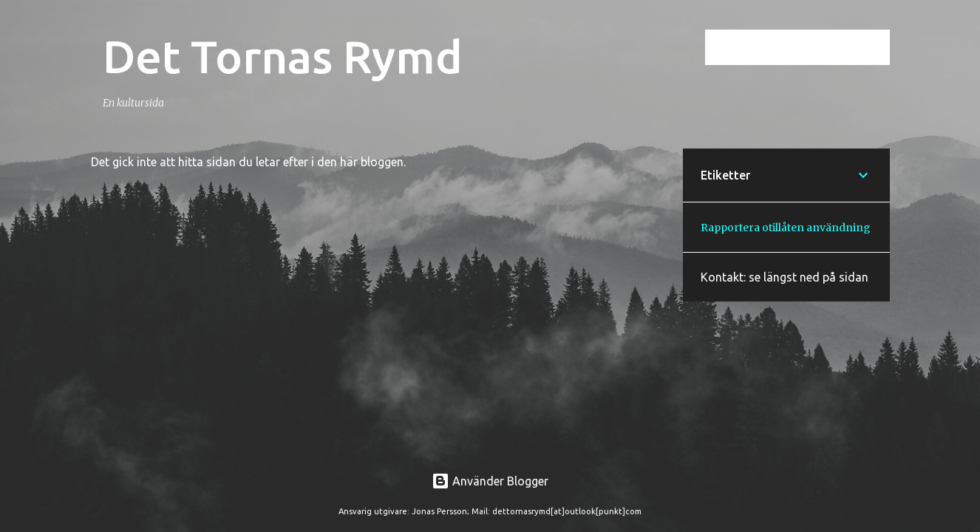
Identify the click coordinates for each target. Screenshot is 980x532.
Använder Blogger (490, 481)
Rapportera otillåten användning (786, 228)
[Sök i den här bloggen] (812, 47)
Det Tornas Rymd (283, 56)
